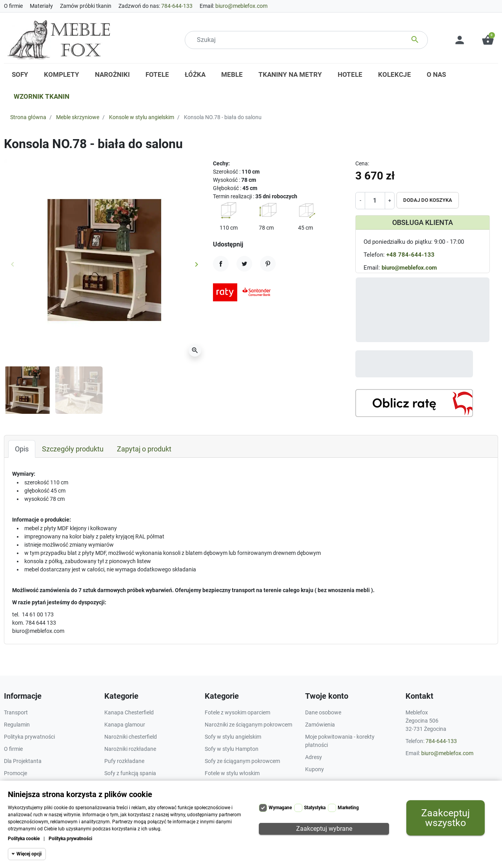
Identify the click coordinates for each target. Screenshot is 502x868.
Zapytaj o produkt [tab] (144, 449)
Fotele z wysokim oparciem (237, 712)
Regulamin (17, 725)
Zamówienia (320, 725)
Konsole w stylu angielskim (142, 117)
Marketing (348, 808)
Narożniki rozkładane (130, 749)
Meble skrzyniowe (78, 117)
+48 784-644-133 (410, 255)
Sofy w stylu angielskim (233, 737)
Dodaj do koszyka (428, 200)
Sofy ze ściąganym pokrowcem (242, 761)
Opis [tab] (22, 449)
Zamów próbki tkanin (86, 6)
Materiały (41, 6)
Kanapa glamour (125, 725)
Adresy (314, 757)
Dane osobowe (323, 712)
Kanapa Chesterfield (129, 712)
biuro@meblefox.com (241, 6)
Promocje (15, 773)
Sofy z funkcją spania (130, 773)
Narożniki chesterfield (131, 737)
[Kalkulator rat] (414, 403)
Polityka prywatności (70, 839)
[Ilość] (375, 201)
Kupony (315, 769)
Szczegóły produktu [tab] (73, 449)
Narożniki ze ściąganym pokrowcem (248, 725)
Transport (16, 712)
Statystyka (315, 808)
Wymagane (280, 808)
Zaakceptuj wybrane (324, 829)
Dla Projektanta (23, 761)
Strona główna (28, 117)
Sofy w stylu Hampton (232, 749)
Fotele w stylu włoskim (232, 773)
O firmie (13, 6)
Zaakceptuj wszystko (446, 818)
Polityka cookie (24, 839)
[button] (488, 40)
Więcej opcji (29, 854)
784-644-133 (177, 6)
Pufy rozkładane (124, 761)
